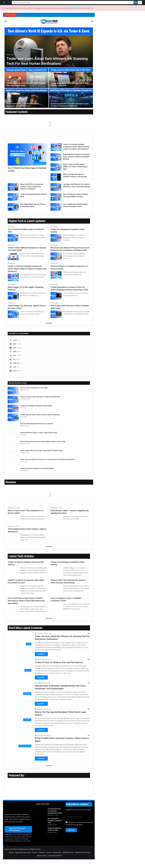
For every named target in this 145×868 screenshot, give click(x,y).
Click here (76, 8)
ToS (9, 3)
